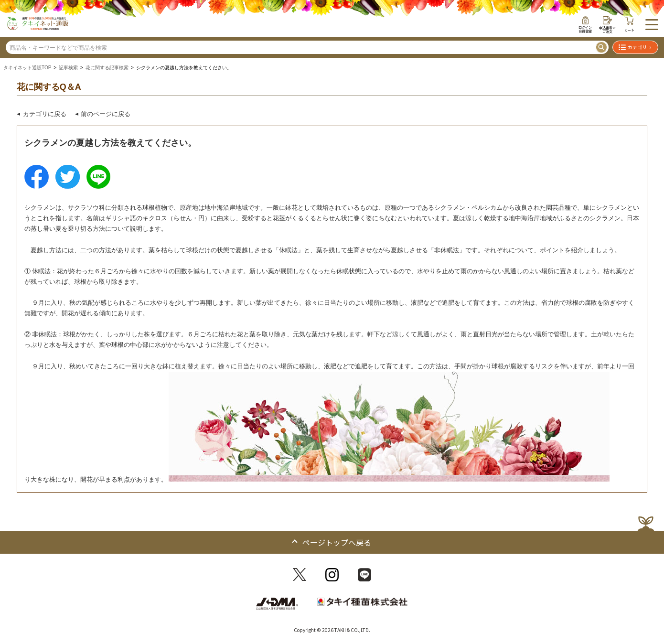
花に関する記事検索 (107, 68)
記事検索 (68, 68)
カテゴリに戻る (45, 114)
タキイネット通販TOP (27, 68)
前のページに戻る (106, 114)
